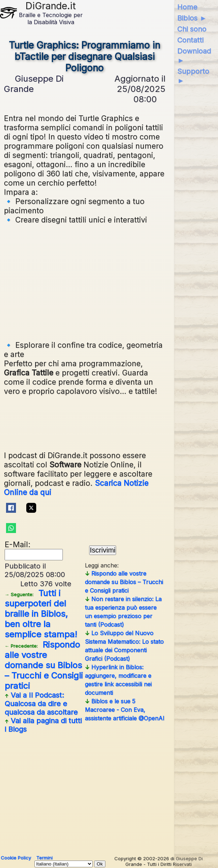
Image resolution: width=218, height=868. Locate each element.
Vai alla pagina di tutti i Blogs (43, 725)
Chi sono (192, 29)
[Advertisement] (110, 281)
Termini (44, 858)
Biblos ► (192, 18)
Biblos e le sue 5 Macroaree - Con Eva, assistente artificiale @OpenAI (125, 710)
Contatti (190, 40)
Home (187, 7)
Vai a (41, 704)
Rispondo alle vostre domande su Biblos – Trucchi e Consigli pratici (44, 665)
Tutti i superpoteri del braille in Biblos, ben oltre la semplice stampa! (41, 614)
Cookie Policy (16, 858)
